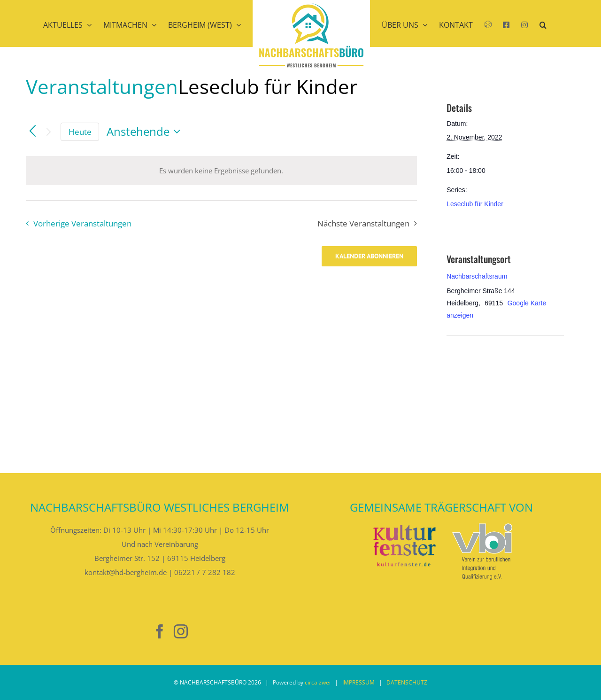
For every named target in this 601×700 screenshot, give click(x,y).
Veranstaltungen (102, 86)
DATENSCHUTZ (407, 682)
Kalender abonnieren (369, 256)
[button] (543, 37)
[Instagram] (181, 631)
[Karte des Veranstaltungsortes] (496, 401)
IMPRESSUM (358, 682)
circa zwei (318, 682)
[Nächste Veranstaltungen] (49, 132)
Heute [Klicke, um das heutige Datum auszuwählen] (80, 132)
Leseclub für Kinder (475, 204)
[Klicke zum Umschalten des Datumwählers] (146, 132)
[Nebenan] (139, 632)
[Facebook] (160, 631)
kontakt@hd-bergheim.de (126, 572)
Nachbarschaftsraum (477, 276)
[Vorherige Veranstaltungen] (33, 132)
